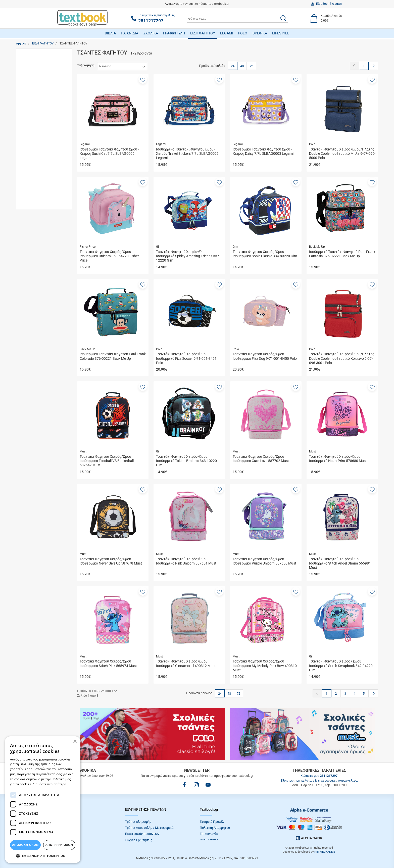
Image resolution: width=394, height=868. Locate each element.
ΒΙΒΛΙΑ (110, 33)
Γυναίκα (33, 78)
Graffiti (32, 200)
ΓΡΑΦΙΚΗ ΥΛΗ (174, 33)
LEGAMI (227, 33)
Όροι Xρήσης (209, 840)
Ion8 (31, 215)
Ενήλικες (34, 117)
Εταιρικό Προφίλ (212, 822)
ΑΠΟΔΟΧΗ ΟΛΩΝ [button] (25, 845)
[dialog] (43, 800)
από (23, 307)
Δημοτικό (34, 110)
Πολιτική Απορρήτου (215, 828)
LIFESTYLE (281, 33)
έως (43, 307)
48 (242, 66)
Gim (30, 193)
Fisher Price (36, 179)
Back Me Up (36, 157)
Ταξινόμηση (86, 65)
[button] (143, 79)
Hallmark (34, 207)
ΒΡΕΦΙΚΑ (260, 33)
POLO (243, 33)
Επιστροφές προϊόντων (142, 834)
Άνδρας (33, 70)
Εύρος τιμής (30, 275)
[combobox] (237, 18)
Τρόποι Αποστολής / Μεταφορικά (149, 828)
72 (251, 66)
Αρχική (21, 43)
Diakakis (34, 164)
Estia (31, 172)
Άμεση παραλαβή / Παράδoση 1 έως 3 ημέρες (46, 248)
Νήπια (32, 124)
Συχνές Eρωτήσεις (139, 840)
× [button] (75, 742)
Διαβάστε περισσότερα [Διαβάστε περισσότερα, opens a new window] (50, 784)
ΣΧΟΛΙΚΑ (151, 33)
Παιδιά (32, 132)
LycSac (33, 229)
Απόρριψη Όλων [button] (59, 845)
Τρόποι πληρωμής (138, 822)
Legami (33, 222)
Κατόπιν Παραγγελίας (43, 258)
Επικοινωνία (209, 834)
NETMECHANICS (325, 852)
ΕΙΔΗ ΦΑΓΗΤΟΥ (203, 33)
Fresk (31, 186)
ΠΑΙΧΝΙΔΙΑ (130, 33)
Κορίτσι (33, 85)
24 (233, 66)
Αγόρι (32, 63)
